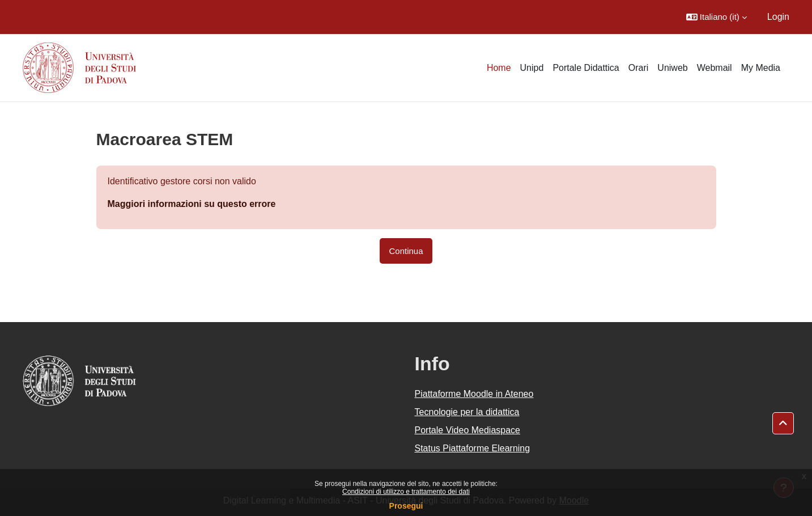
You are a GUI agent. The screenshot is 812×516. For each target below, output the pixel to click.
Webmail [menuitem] (715, 68)
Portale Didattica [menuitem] (586, 68)
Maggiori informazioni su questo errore (192, 204)
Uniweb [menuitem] (672, 68)
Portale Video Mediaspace (468, 430)
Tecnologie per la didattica (467, 412)
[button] (717, 17)
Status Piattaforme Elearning (473, 448)
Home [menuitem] (499, 68)
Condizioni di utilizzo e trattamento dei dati (406, 492)
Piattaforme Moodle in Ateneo (474, 394)
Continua (406, 251)
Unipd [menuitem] (532, 68)
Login (778, 17)
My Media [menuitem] (761, 68)
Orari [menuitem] (639, 68)
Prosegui (406, 506)
